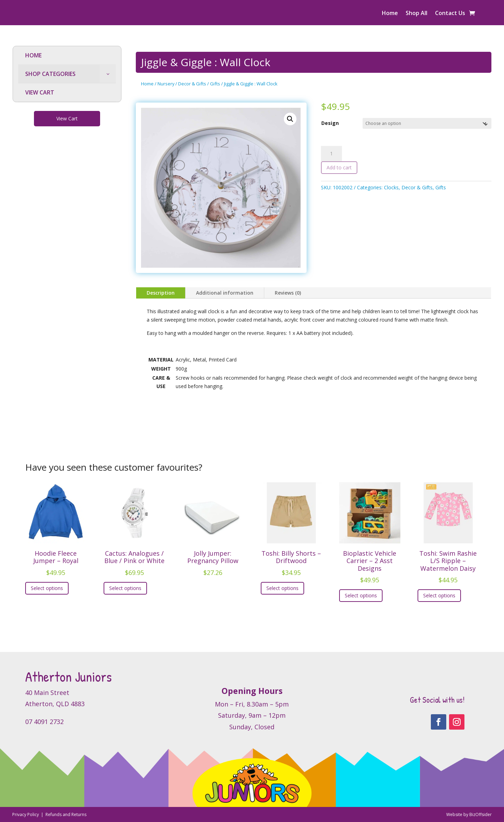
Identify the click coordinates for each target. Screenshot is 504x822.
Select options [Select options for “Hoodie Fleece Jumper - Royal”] (47, 588)
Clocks (391, 187)
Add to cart (339, 167)
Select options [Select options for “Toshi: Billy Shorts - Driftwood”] (282, 588)
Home (390, 14)
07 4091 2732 (44, 722)
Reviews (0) (288, 293)
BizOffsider (481, 814)
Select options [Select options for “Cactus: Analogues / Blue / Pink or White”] (125, 588)
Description (161, 293)
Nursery (166, 84)
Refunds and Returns (66, 814)
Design (330, 123)
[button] (290, 119)
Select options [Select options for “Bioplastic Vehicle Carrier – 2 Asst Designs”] (361, 595)
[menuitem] (67, 55)
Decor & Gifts (192, 84)
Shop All (416, 14)
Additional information (225, 293)
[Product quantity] (331, 154)
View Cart (67, 118)
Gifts (215, 84)
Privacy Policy (26, 814)
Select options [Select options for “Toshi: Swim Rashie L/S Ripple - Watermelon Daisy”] (439, 595)
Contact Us (450, 14)
